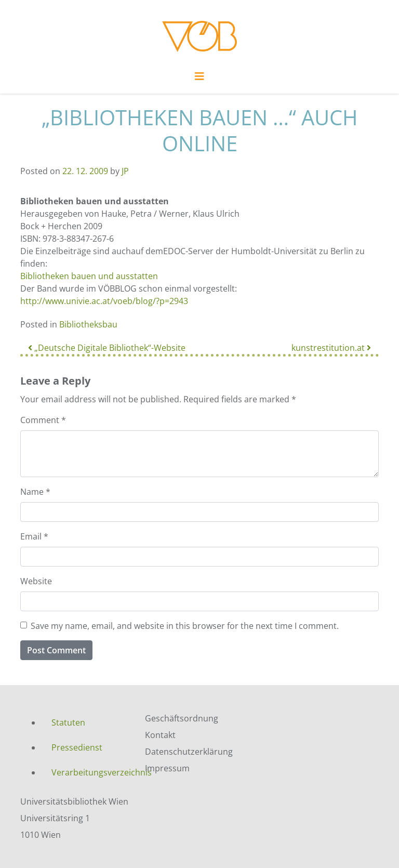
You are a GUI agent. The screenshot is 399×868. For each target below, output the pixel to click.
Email (34, 536)
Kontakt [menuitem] (160, 735)
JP (125, 171)
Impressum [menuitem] (167, 768)
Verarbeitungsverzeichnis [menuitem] (90, 772)
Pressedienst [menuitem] (77, 747)
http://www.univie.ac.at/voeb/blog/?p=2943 (104, 301)
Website (36, 581)
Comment (43, 420)
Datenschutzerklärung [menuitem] (189, 752)
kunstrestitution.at (331, 348)
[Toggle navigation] (199, 79)
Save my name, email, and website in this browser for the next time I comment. (185, 626)
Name (35, 492)
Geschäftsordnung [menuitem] (182, 718)
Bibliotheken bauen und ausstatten (89, 276)
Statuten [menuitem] (68, 722)
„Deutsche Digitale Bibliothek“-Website (107, 348)
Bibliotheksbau (88, 324)
